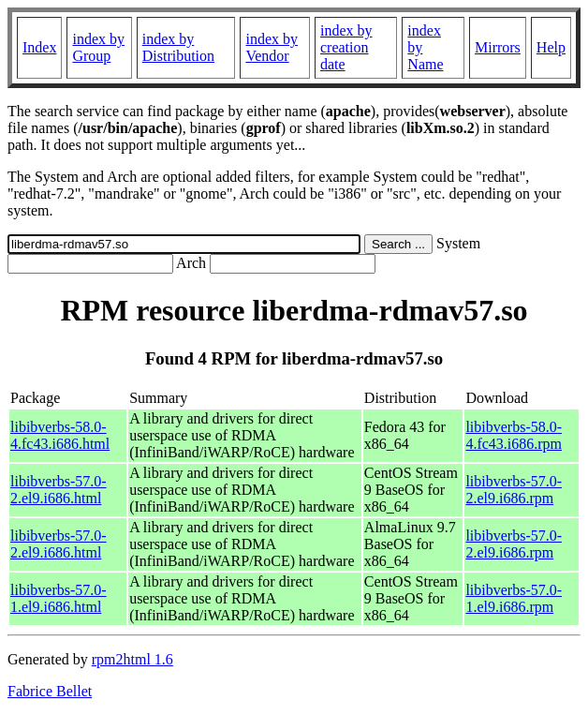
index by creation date (346, 47)
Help (551, 47)
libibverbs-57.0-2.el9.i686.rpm (514, 490)
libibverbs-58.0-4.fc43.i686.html (60, 435)
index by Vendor (272, 47)
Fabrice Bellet (50, 691)
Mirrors (498, 47)
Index (39, 47)
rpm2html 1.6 (132, 659)
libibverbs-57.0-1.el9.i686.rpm (514, 598)
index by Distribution (178, 47)
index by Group (98, 47)
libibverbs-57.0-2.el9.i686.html (59, 490)
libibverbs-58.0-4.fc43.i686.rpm (514, 435)
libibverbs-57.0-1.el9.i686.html (59, 598)
